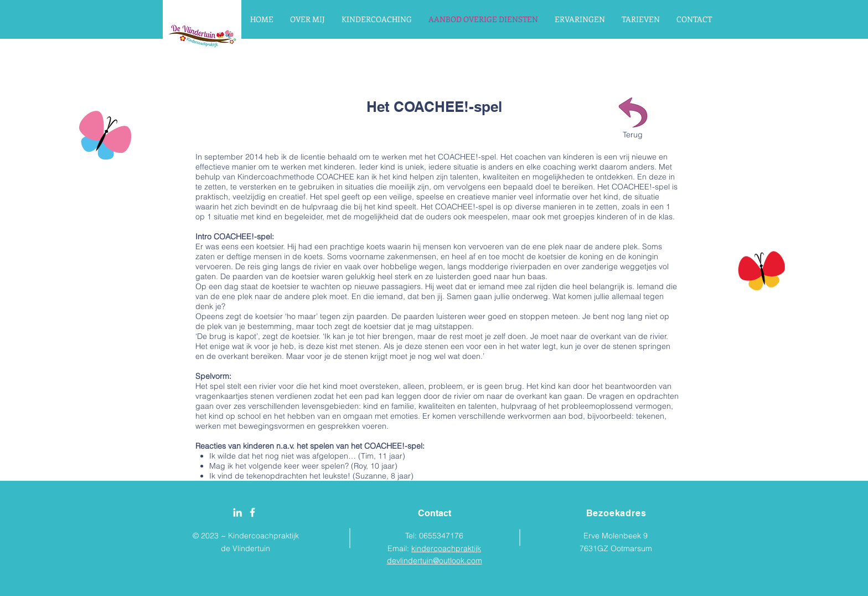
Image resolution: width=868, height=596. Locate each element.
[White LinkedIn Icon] (237, 512)
